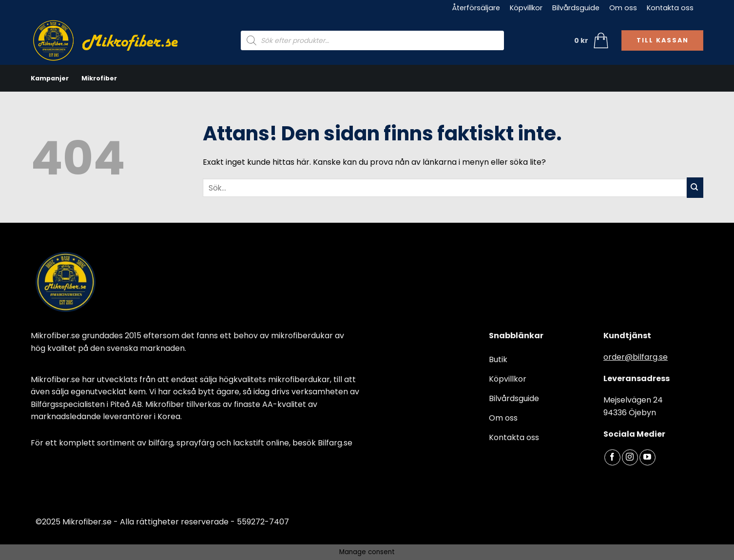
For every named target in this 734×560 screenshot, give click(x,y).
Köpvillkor (526, 8)
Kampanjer (50, 78)
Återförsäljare (476, 8)
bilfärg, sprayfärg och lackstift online (219, 443)
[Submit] (695, 188)
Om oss (623, 8)
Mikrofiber (99, 78)
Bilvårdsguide (576, 8)
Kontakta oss (670, 8)
